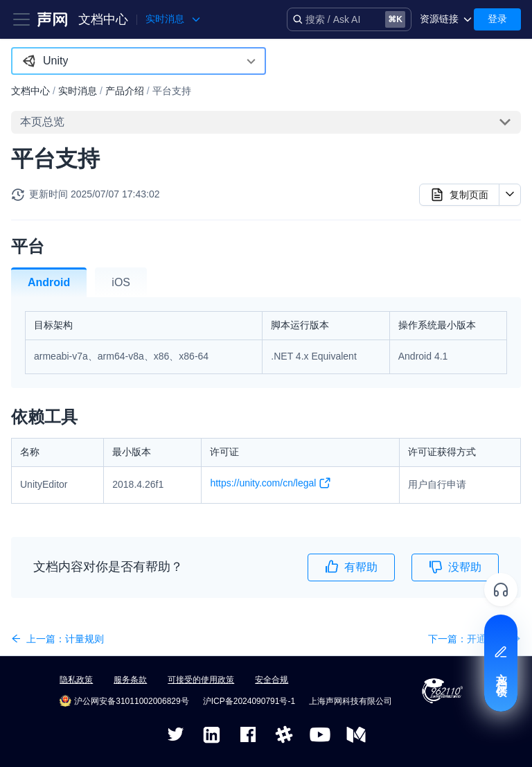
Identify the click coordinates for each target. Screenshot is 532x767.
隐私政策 (76, 680)
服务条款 (130, 680)
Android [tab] (49, 282)
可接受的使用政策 (201, 680)
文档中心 (103, 19)
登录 (497, 19)
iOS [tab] (121, 282)
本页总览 (42, 122)
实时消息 (78, 91)
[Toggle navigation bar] (21, 19)
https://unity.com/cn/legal (271, 486)
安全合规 (272, 680)
